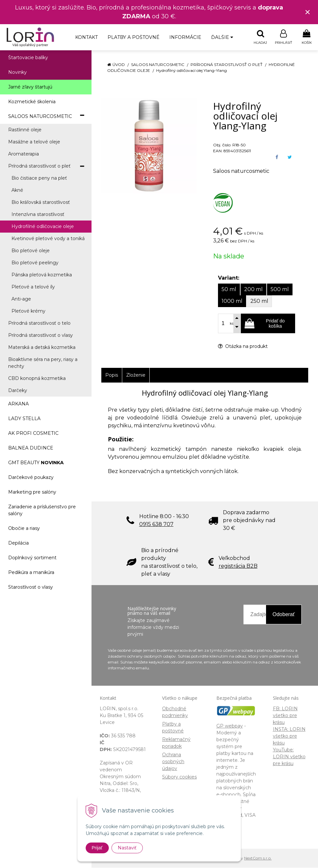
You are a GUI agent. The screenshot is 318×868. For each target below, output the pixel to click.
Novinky (17, 73)
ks (232, 324)
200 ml (253, 290)
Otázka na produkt (243, 347)
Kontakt (86, 37)
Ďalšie (222, 37)
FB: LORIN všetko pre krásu (285, 716)
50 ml (229, 290)
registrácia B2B (238, 566)
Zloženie (136, 375)
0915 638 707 (156, 524)
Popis (112, 375)
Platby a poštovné (134, 37)
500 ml (280, 290)
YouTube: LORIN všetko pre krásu (289, 757)
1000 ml (232, 301)
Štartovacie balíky (28, 58)
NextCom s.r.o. (258, 858)
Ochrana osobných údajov (173, 762)
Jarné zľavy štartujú (30, 87)
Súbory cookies (179, 777)
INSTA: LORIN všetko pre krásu (289, 736)
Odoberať (284, 615)
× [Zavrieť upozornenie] (308, 12)
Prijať (97, 848)
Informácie (185, 37)
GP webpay (230, 726)
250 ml (259, 301)
